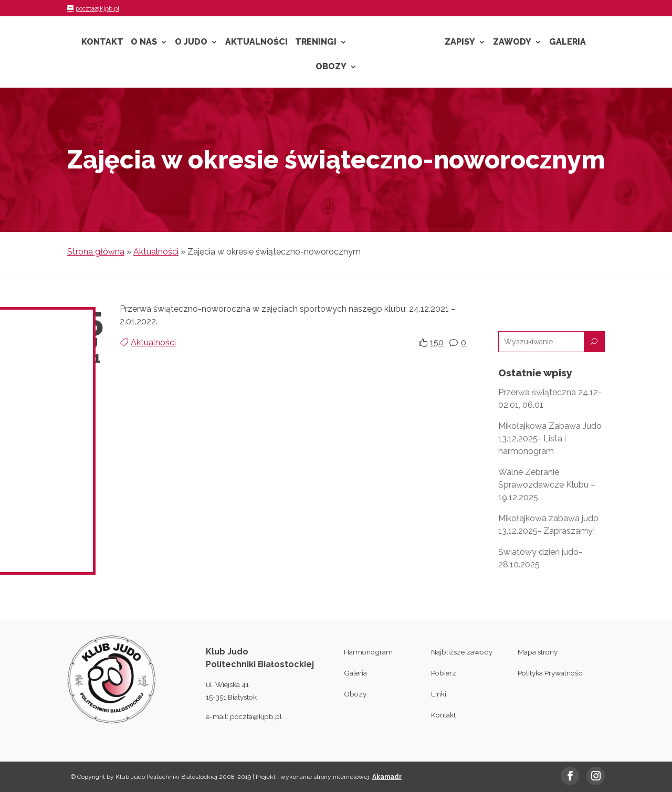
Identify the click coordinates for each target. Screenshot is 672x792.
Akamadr (387, 777)
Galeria (568, 43)
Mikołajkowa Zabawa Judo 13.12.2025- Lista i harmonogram (550, 439)
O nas (144, 43)
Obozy (331, 67)
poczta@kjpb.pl (256, 716)
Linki (439, 694)
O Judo (191, 43)
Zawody (512, 43)
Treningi (316, 43)
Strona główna (96, 252)
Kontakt (102, 43)
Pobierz (444, 673)
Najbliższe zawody (462, 652)
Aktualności (256, 43)
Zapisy (460, 43)
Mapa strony (538, 652)
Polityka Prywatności (551, 673)
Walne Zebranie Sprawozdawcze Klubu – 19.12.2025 (547, 485)
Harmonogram (368, 652)
